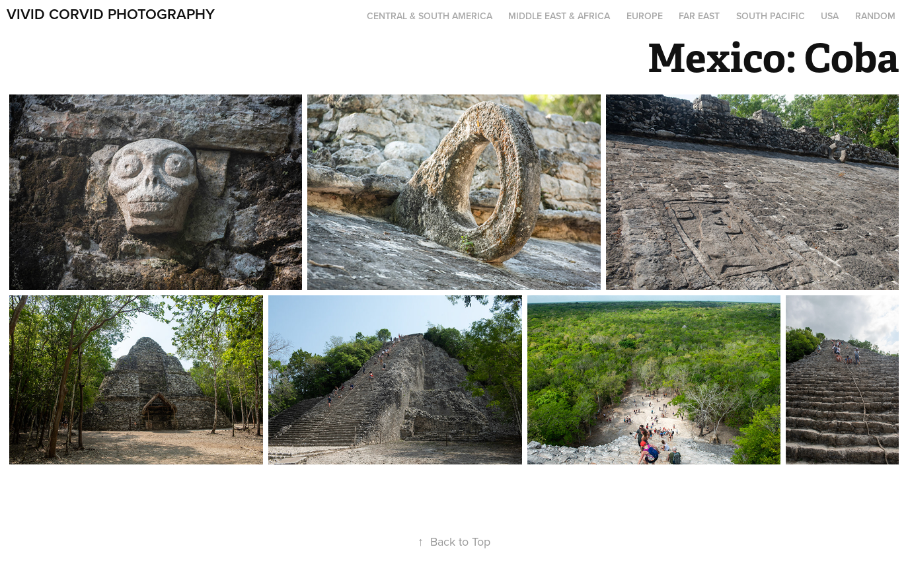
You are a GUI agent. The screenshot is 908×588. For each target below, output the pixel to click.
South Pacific (771, 16)
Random (875, 16)
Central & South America (430, 16)
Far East (699, 16)
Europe (645, 16)
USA (830, 16)
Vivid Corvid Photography (111, 14)
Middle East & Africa (559, 16)
